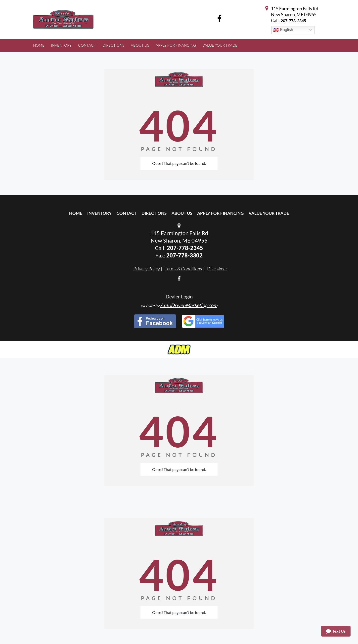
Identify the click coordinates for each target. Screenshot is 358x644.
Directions (154, 213)
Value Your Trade (269, 213)
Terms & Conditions (183, 269)
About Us (182, 213)
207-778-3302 (184, 255)
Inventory (99, 213)
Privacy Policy (147, 269)
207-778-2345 (293, 20)
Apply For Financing (220, 213)
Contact (127, 213)
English (283, 30)
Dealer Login (179, 296)
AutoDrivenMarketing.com (189, 305)
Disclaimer (217, 269)
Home (76, 213)
